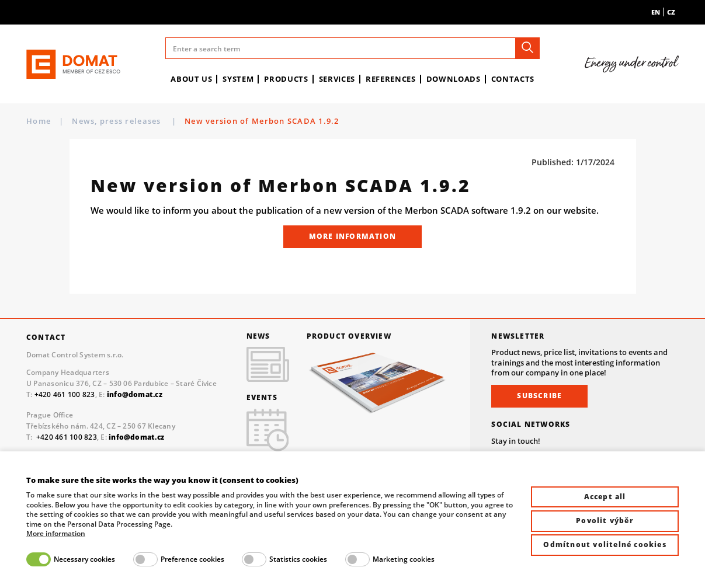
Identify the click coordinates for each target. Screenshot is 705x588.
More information (352, 236)
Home (39, 121)
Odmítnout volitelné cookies (605, 544)
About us (191, 79)
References (391, 79)
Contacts (513, 79)
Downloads (454, 79)
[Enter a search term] (353, 48)
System (238, 79)
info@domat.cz (136, 437)
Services (337, 79)
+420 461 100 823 (65, 394)
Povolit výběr (605, 521)
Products (286, 79)
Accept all (605, 497)
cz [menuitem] (671, 12)
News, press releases (117, 121)
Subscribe (539, 396)
